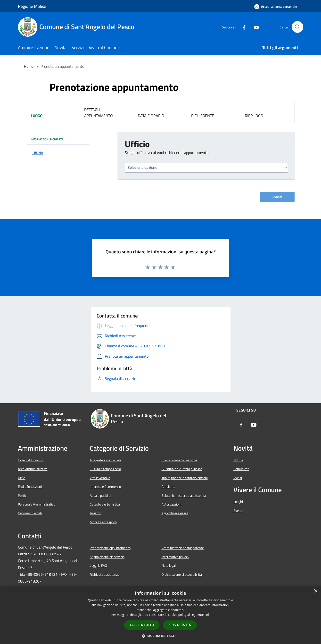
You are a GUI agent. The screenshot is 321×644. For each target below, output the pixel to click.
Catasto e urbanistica (105, 504)
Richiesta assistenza (105, 575)
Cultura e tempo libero (105, 469)
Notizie (238, 460)
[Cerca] (297, 27)
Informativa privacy (175, 557)
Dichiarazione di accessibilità (182, 575)
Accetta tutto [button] (142, 625)
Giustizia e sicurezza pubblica (182, 469)
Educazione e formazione (179, 460)
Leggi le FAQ (98, 566)
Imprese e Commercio (105, 487)
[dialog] (160, 615)
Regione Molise (32, 6)
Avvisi (238, 478)
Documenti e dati (30, 513)
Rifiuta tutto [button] (180, 625)
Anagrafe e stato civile (106, 460)
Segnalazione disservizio (107, 557)
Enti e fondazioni (30, 487)
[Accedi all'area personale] (276, 7)
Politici (23, 496)
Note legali (169, 566)
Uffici (22, 478)
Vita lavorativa (100, 478)
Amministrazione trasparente (183, 548)
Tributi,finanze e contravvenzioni (185, 478)
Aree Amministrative (33, 469)
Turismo (95, 513)
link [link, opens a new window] (207, 615)
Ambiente (169, 487)
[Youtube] (254, 27)
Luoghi (238, 502)
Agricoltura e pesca (175, 513)
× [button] (316, 591)
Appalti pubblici (100, 496)
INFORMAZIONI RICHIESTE (47, 139)
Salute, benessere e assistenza (184, 496)
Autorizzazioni (171, 504)
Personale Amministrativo (37, 504)
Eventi (238, 511)
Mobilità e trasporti (103, 522)
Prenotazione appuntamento (110, 548)
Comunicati (241, 469)
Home (29, 66)
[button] (161, 636)
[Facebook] (242, 27)
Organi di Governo (31, 460)
